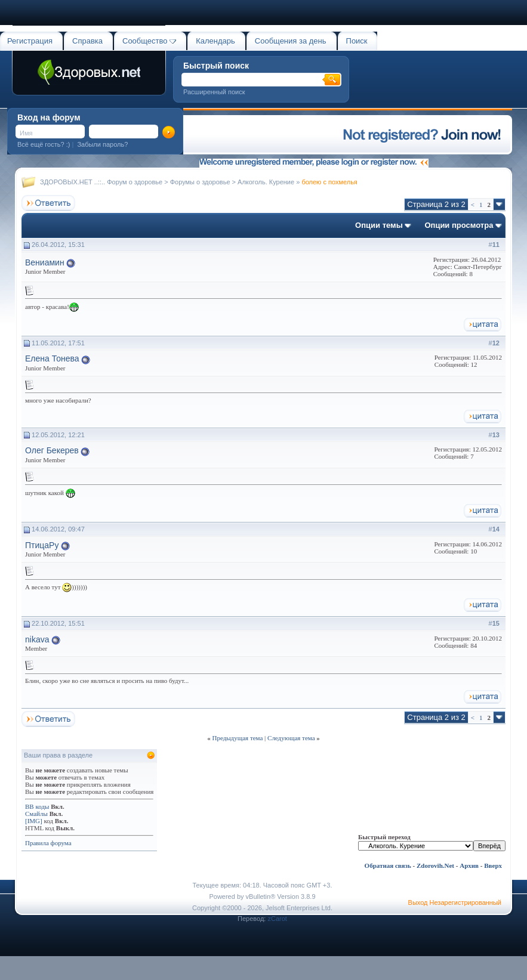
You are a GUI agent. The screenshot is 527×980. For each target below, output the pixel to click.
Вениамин (45, 262)
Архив (469, 865)
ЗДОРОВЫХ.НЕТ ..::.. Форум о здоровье (101, 182)
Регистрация (30, 41)
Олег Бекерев (52, 450)
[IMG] (34, 821)
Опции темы (379, 225)
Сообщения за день (291, 41)
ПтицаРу (42, 545)
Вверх (493, 865)
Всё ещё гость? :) (44, 144)
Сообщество (149, 41)
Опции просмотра (459, 225)
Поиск (357, 41)
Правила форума (48, 843)
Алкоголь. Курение (266, 182)
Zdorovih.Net (435, 865)
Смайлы (36, 814)
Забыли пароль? (102, 144)
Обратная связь (388, 865)
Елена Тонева (52, 358)
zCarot (277, 919)
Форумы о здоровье (200, 182)
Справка (87, 41)
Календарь (215, 41)
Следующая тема (291, 738)
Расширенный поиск (214, 92)
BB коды (37, 806)
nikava (37, 639)
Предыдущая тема (237, 738)
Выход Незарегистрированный (455, 902)
